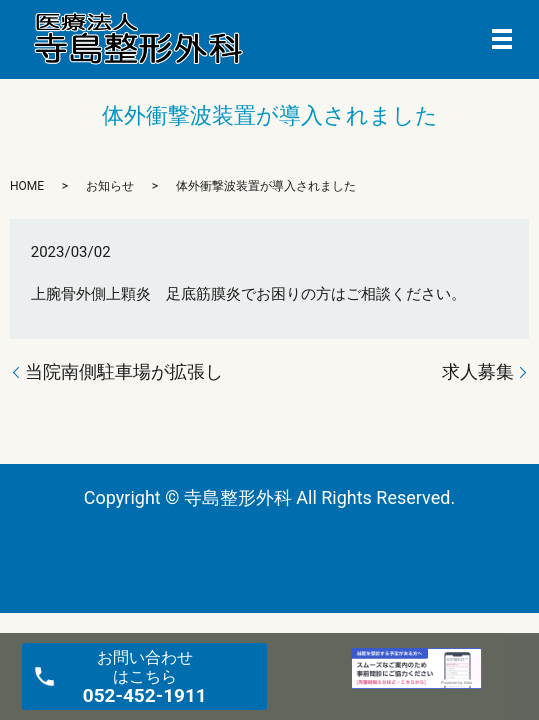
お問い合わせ (145, 677)
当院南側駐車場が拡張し (124, 371)
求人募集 (478, 371)
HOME (27, 186)
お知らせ (110, 186)
